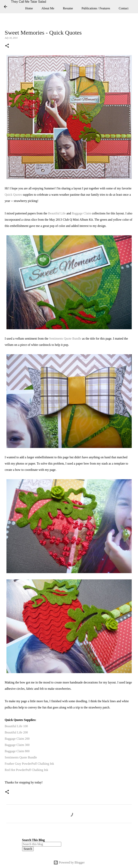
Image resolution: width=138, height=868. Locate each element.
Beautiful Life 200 (16, 732)
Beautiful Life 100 (16, 726)
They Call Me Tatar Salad (28, 2)
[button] (7, 46)
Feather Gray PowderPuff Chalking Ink (29, 764)
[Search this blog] (42, 844)
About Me (48, 8)
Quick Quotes (13, 195)
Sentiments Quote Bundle (65, 339)
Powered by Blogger (69, 862)
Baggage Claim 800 (17, 751)
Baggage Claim (82, 213)
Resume (68, 8)
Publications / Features (96, 8)
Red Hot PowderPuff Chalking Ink (26, 770)
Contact (124, 8)
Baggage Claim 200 (17, 739)
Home (29, 8)
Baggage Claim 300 (17, 745)
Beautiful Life (57, 213)
